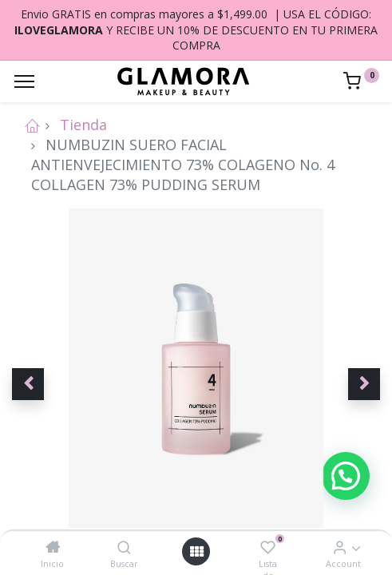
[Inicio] (53, 547)
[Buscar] (124, 547)
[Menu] (24, 81)
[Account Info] (340, 547)
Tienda (83, 125)
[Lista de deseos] (268, 547)
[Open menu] (196, 551)
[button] (28, 384)
